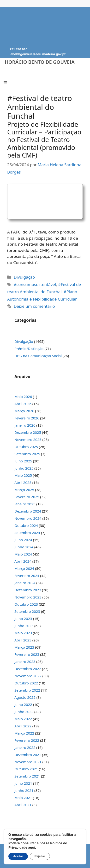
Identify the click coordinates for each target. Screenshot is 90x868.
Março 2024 (24, 568)
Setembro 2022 (27, 690)
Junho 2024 (24, 547)
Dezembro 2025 (28, 432)
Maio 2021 (23, 798)
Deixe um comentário (34, 306)
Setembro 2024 (27, 533)
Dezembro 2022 (28, 669)
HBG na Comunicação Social (38, 356)
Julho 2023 (23, 619)
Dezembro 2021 (28, 755)
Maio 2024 (23, 554)
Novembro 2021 (28, 762)
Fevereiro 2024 (27, 576)
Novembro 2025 (28, 439)
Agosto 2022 (25, 697)
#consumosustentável (35, 284)
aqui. (32, 847)
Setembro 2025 (27, 454)
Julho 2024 (23, 540)
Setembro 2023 (27, 611)
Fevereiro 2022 (27, 740)
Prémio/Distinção (29, 349)
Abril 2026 (23, 404)
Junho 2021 (24, 790)
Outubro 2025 (26, 447)
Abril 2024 (23, 561)
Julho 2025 (23, 461)
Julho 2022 (23, 704)
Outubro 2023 (26, 604)
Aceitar (18, 856)
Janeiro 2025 (25, 504)
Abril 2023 (23, 640)
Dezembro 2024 (28, 511)
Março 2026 (24, 411)
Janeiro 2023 (25, 662)
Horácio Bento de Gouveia (40, 62)
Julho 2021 (23, 783)
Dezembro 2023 (28, 590)
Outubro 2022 (26, 683)
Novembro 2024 (28, 518)
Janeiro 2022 (25, 747)
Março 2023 (24, 647)
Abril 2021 (23, 805)
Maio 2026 (23, 397)
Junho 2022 (24, 712)
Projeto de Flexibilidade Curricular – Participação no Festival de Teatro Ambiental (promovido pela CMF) (44, 140)
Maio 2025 (23, 475)
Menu (14, 72)
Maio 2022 (23, 719)
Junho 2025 (24, 468)
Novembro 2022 (28, 676)
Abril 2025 (23, 482)
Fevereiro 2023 (27, 654)
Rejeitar (40, 856)
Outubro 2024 (26, 525)
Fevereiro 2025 (27, 497)
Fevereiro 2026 (27, 418)
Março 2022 (24, 733)
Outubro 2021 (26, 769)
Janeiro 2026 (25, 425)
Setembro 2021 (27, 776)
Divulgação (24, 277)
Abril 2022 (23, 726)
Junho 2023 (24, 626)
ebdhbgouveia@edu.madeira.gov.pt (38, 54)
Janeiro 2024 (25, 583)
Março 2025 (24, 490)
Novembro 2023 (28, 597)
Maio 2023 (23, 633)
